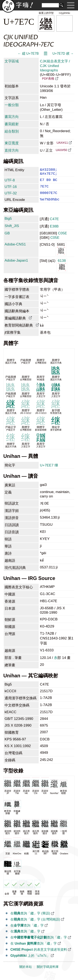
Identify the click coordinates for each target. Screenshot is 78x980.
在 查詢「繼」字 (34, 949)
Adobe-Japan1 (16, 266)
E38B (54, 232)
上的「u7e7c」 (30, 961)
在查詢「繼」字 (27, 931)
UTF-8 (10, 182)
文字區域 (12, 61)
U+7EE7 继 (49, 471)
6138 (62, 270)
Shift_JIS (12, 231)
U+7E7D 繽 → (63, 54)
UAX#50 (61, 150)
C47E (54, 224)
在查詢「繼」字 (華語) (30, 919)
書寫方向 (12, 117)
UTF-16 (11, 190)
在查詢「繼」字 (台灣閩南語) (35, 925)
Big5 (8, 224)
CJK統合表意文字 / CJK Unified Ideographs (55, 66)
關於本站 (26, 972)
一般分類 (12, 105)
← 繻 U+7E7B (28, 54)
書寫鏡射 (12, 124)
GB (7, 239)
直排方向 (12, 150)
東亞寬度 (12, 143)
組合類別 (12, 131)
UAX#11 (62, 143)
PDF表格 (48, 79)
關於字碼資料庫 (48, 972)
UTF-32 (11, 197)
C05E (63, 239)
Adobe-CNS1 (15, 250)
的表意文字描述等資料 (39, 955)
